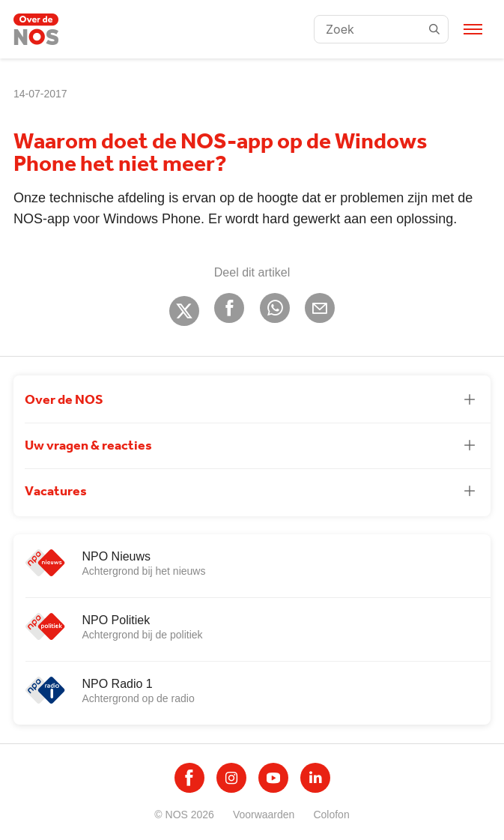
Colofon (331, 815)
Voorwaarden (264, 815)
